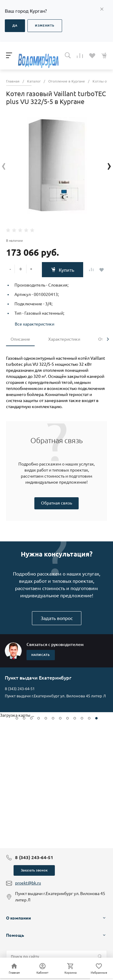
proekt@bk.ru (28, 883)
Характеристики (64, 339)
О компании (19, 918)
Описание (20, 339)
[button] (17, 718)
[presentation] (4, 165)
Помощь (15, 935)
